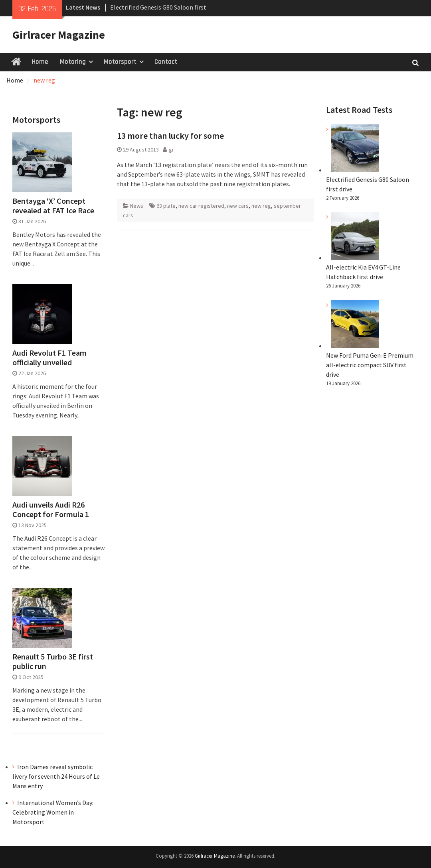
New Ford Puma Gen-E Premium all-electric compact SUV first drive (370, 365)
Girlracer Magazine (59, 35)
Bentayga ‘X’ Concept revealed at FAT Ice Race (53, 206)
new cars (238, 206)
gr (171, 150)
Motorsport (120, 62)
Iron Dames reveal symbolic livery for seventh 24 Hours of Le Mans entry (56, 776)
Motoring (73, 62)
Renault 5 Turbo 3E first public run (53, 661)
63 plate (166, 206)
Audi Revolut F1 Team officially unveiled (49, 358)
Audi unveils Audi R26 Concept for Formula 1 (51, 510)
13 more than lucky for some (170, 136)
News (137, 206)
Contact (166, 62)
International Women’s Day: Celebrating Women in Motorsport (53, 812)
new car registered (201, 206)
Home (40, 62)
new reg (261, 206)
